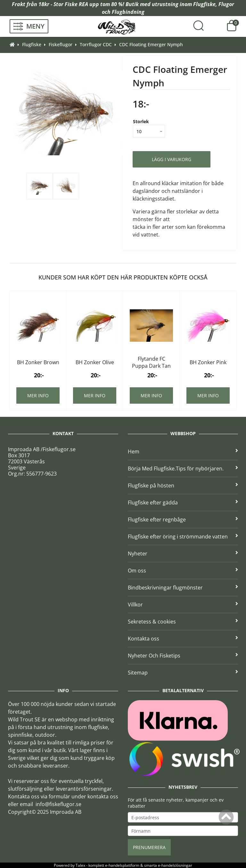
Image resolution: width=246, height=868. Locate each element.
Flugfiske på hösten (183, 486)
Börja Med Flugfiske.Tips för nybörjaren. (183, 468)
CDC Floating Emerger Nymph (151, 44)
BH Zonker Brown (38, 362)
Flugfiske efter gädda (183, 503)
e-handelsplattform (122, 865)
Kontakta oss (183, 639)
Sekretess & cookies (183, 622)
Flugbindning (128, 12)
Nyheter (183, 554)
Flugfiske (204, 4)
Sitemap (183, 673)
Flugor (226, 4)
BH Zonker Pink (208, 362)
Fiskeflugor (61, 44)
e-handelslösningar (175, 865)
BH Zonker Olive (95, 362)
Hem (183, 451)
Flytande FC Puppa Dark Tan (151, 362)
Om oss (183, 571)
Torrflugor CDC (96, 44)
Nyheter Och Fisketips (183, 656)
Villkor (183, 605)
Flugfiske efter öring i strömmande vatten (183, 537)
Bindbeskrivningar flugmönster (183, 588)
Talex (80, 865)
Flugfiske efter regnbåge (183, 520)
